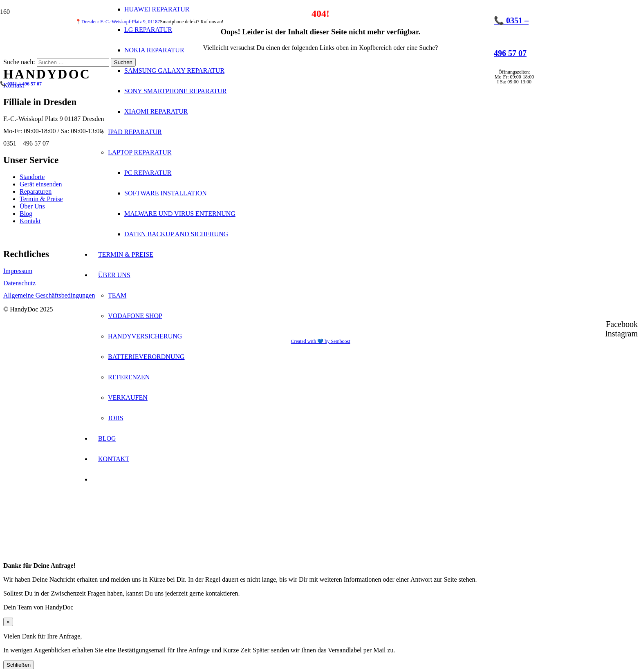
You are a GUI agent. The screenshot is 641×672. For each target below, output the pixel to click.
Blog (26, 214)
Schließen (19, 665)
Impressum (18, 271)
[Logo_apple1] (285, 241)
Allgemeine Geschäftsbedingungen (49, 295)
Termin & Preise (41, 199)
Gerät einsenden (41, 184)
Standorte (32, 177)
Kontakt (30, 221)
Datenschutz (19, 283)
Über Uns (32, 206)
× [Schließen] (8, 622)
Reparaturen (36, 192)
